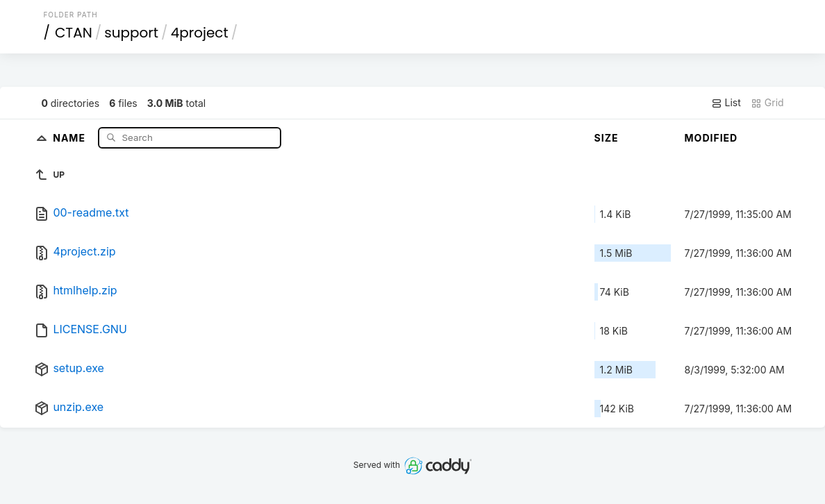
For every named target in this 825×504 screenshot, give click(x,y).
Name (70, 137)
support (131, 33)
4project (200, 33)
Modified (711, 138)
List (726, 103)
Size (607, 138)
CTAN (74, 33)
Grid (767, 103)
